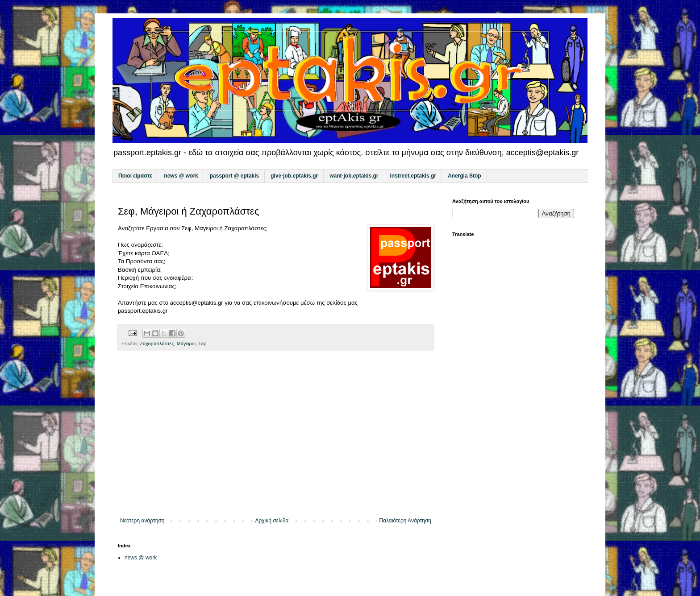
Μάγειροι (186, 344)
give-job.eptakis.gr (294, 176)
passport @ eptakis (234, 176)
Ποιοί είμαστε (135, 176)
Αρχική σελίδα (272, 521)
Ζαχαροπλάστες (157, 344)
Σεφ (202, 344)
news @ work (181, 176)
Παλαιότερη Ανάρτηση (405, 521)
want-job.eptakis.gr (354, 176)
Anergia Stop (465, 176)
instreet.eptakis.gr (413, 176)
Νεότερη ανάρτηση (142, 521)
